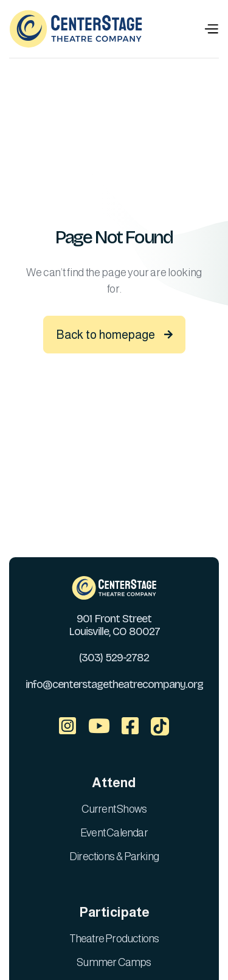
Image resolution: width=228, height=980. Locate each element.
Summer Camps (114, 962)
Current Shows (114, 809)
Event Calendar (114, 833)
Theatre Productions (114, 939)
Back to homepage (114, 335)
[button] (211, 29)
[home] (76, 29)
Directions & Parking (114, 857)
